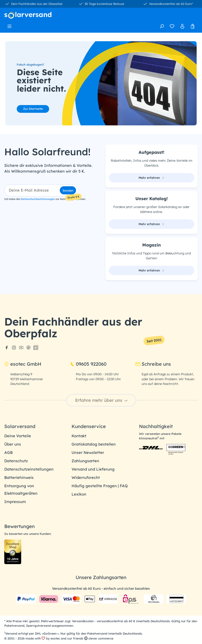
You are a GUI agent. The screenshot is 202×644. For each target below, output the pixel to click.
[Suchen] (162, 26)
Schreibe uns (153, 364)
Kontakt (79, 436)
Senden (68, 191)
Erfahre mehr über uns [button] (102, 400)
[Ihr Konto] (182, 26)
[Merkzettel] (172, 26)
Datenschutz (16, 461)
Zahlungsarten (85, 461)
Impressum (15, 502)
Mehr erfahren (151, 178)
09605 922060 (88, 364)
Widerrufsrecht (86, 477)
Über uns (13, 444)
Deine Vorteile (18, 436)
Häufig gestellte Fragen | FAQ (100, 486)
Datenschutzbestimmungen (38, 199)
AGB (8, 453)
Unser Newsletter (88, 453)
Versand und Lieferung (93, 469)
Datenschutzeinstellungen (29, 469)
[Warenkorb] (193, 26)
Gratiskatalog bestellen (94, 444)
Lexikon (79, 494)
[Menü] (9, 25)
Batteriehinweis (19, 477)
